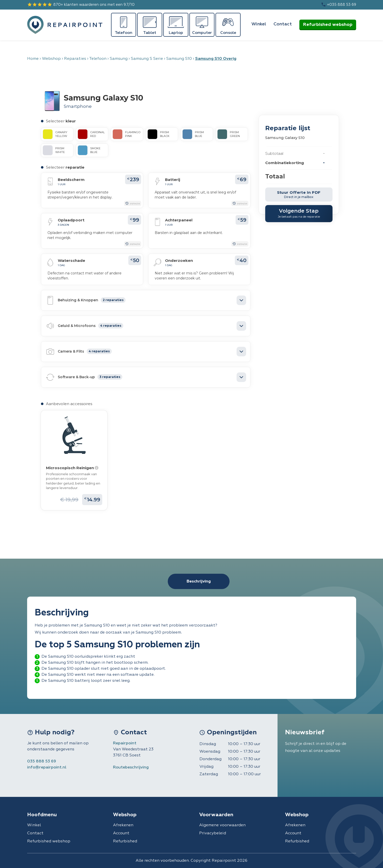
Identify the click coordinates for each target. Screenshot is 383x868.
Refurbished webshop (328, 25)
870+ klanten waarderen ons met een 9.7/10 (81, 5)
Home (33, 59)
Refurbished (125, 841)
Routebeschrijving (131, 767)
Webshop (51, 59)
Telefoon (98, 59)
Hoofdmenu (42, 815)
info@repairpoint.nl (47, 767)
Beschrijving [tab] (199, 582)
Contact (283, 24)
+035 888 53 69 (339, 5)
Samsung (119, 59)
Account (121, 833)
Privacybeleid (213, 833)
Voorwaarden (216, 815)
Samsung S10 (179, 59)
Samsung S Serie (147, 59)
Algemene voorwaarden (222, 825)
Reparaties (75, 59)
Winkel (259, 24)
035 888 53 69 (42, 761)
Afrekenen (123, 825)
